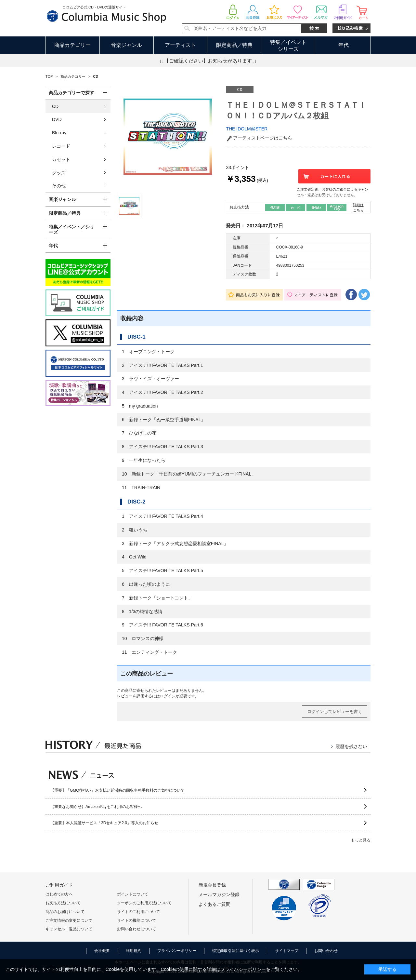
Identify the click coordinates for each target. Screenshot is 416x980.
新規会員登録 (212, 885)
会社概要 (102, 951)
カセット (61, 159)
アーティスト (180, 45)
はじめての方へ (59, 894)
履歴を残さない (351, 746)
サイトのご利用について (138, 912)
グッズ (59, 173)
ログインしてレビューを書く (335, 712)
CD (55, 106)
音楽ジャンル (126, 45)
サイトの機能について (136, 920)
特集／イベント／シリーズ (71, 229)
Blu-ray (59, 133)
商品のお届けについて (65, 912)
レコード (61, 146)
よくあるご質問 (214, 904)
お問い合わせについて (136, 929)
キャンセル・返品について (69, 929)
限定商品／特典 (234, 45)
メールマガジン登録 (219, 894)
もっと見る (361, 840)
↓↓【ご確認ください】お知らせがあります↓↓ (208, 61)
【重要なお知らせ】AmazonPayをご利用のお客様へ (96, 807)
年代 (344, 45)
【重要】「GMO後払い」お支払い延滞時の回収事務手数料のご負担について (117, 790)
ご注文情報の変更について (69, 920)
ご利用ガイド (59, 885)
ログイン (168, 696)
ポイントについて (133, 894)
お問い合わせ (326, 951)
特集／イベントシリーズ (288, 46)
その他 (59, 186)
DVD (57, 119)
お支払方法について (63, 903)
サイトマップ (287, 951)
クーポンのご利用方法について (144, 903)
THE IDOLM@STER (247, 129)
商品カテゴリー (72, 45)
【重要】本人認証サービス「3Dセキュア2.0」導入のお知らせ (104, 823)
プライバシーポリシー (177, 951)
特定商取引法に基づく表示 (236, 951)
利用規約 (134, 951)
